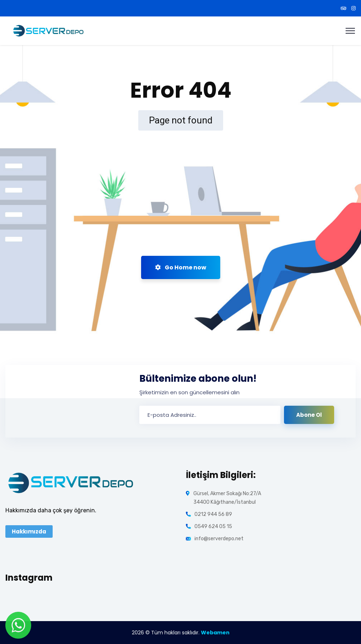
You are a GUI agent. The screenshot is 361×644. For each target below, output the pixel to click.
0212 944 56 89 (213, 514)
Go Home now (181, 267)
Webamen (215, 633)
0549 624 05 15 (213, 526)
